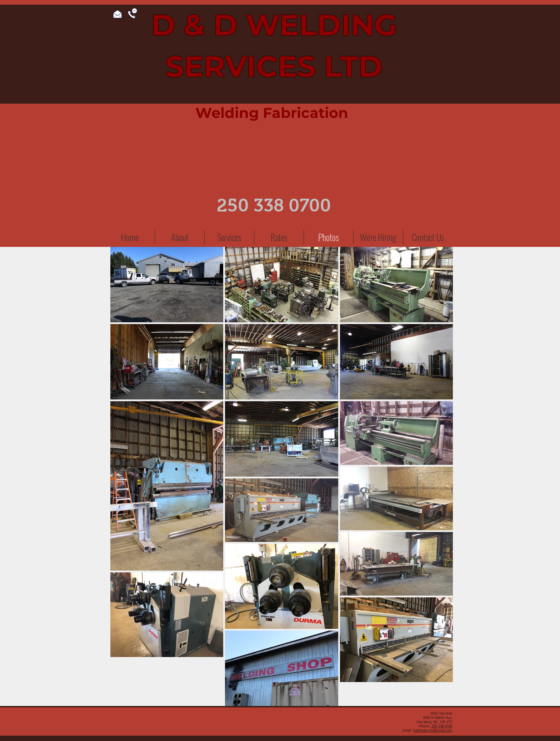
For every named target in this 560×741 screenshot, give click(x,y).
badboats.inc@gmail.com (433, 731)
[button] (229, 237)
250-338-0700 (441, 726)
